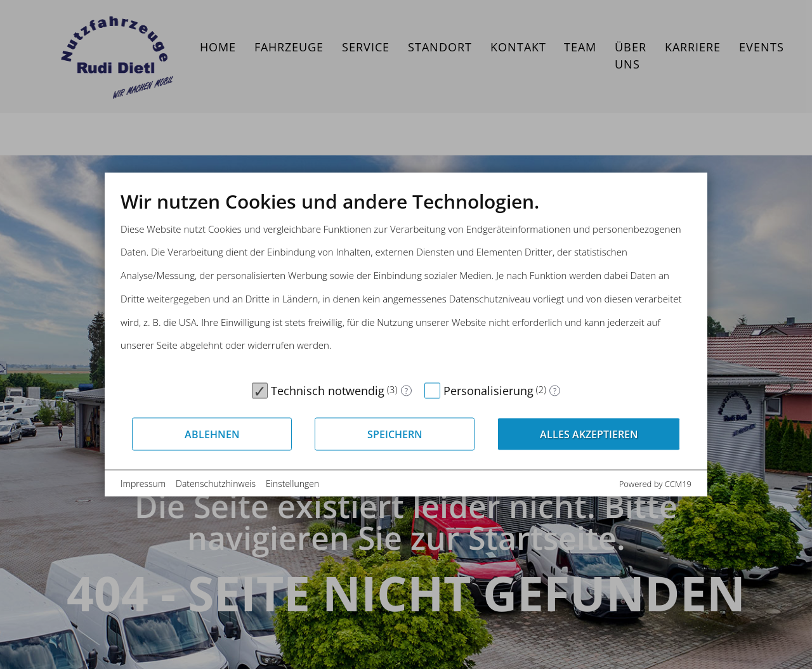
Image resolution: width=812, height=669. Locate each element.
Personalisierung (488, 391)
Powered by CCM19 (655, 484)
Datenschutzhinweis (216, 484)
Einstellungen (292, 484)
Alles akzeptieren (589, 434)
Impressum (143, 484)
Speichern (395, 434)
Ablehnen (212, 434)
